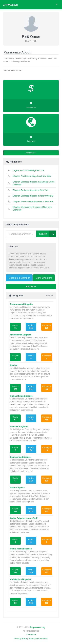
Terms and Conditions (38, 639)
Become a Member (19, 278)
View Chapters (44, 278)
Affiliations (31, 153)
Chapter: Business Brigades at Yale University (33, 196)
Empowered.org (38, 627)
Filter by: (31, 287)
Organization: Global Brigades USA (28, 170)
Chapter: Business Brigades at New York (31, 190)
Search (48, 234)
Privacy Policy (21, 639)
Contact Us (31, 634)
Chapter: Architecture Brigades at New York (32, 176)
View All (50, 296)
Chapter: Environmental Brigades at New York (33, 201)
